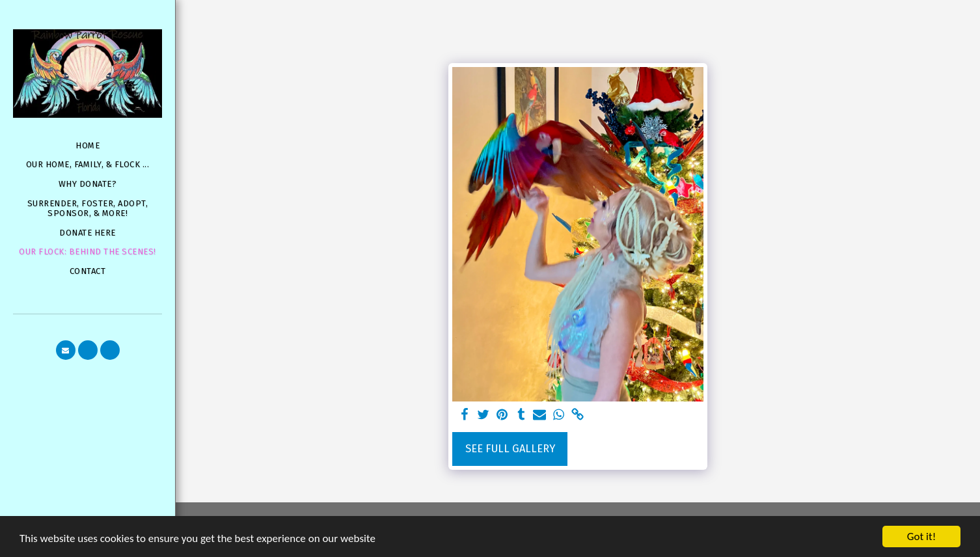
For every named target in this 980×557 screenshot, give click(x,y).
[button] (66, 350)
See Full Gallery (510, 449)
